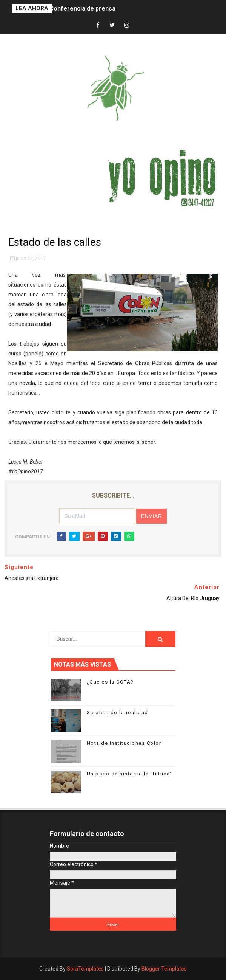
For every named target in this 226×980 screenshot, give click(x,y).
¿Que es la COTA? (110, 682)
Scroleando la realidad (118, 713)
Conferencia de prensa (82, 9)
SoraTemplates (85, 969)
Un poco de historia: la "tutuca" (130, 774)
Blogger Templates (164, 969)
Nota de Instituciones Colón (125, 743)
